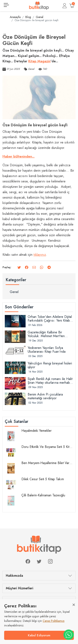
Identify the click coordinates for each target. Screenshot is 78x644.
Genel (14, 292)
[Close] (74, 605)
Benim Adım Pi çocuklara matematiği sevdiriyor (45, 396)
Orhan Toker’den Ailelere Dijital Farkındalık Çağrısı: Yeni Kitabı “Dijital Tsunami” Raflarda (50, 319)
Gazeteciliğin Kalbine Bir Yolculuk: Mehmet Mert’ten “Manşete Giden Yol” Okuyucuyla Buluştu (46, 334)
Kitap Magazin (39, 61)
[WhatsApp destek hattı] (69, 635)
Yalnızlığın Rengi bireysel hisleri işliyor (50, 365)
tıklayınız (40, 255)
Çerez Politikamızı (54, 621)
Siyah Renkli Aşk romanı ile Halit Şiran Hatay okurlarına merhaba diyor (50, 381)
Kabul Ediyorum (39, 635)
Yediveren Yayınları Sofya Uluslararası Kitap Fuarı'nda (47, 350)
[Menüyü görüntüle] (6, 5)
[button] (65, 6)
